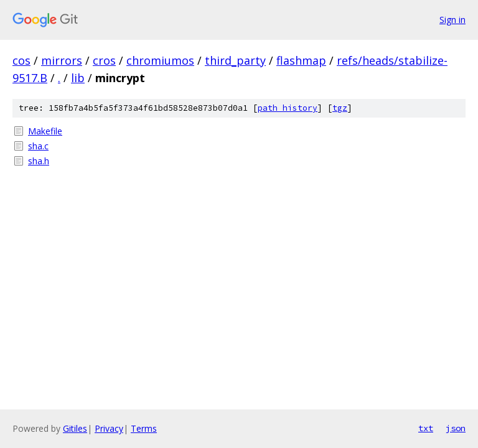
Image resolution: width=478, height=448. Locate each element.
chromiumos (160, 60)
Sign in (452, 20)
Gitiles (75, 428)
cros (104, 60)
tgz (340, 108)
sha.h (39, 161)
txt (426, 428)
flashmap (301, 60)
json (456, 428)
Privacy (109, 428)
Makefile (45, 131)
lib (78, 78)
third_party (235, 60)
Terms (144, 428)
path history (288, 108)
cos (21, 60)
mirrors (62, 60)
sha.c (38, 146)
